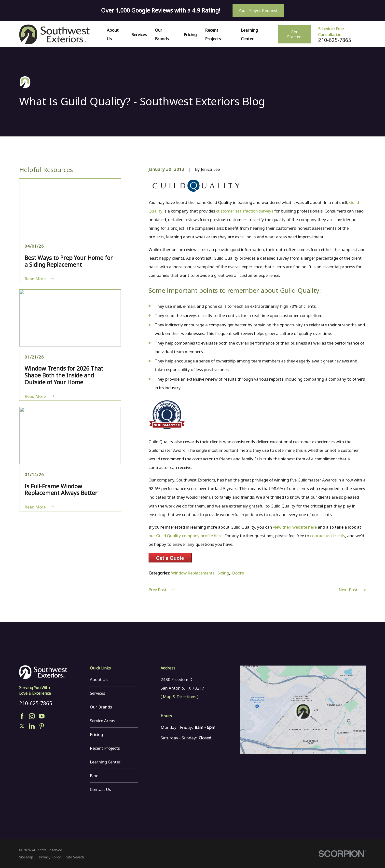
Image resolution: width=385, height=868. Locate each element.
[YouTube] (42, 716)
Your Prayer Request (258, 10)
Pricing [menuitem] (190, 34)
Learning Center (105, 762)
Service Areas (103, 721)
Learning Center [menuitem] (249, 34)
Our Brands (101, 707)
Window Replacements (193, 573)
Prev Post (162, 590)
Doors (238, 573)
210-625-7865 (335, 40)
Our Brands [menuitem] (162, 34)
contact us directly (328, 536)
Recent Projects (105, 748)
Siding (223, 573)
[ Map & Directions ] (180, 697)
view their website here (295, 527)
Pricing (96, 734)
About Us (99, 679)
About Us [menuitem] (113, 34)
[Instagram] (32, 716)
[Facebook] (22, 716)
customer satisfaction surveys (245, 211)
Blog (94, 776)
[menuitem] (26, 857)
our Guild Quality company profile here (186, 536)
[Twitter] (22, 726)
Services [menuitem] (139, 34)
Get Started (294, 34)
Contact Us (100, 789)
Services (97, 693)
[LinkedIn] (32, 726)
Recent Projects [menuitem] (213, 34)
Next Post (352, 590)
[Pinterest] (42, 726)
